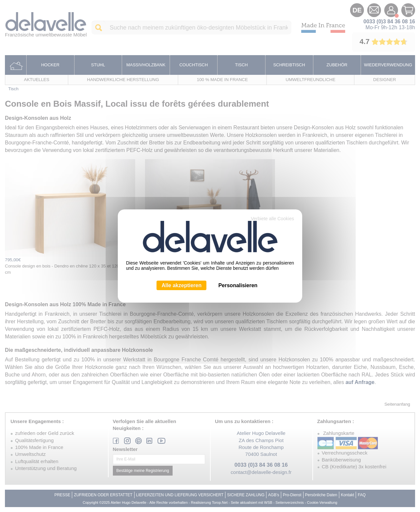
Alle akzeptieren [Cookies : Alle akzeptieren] (181, 285)
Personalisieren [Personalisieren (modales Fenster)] (238, 285)
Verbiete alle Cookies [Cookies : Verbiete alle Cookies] (272, 219)
